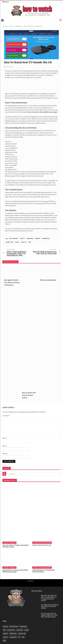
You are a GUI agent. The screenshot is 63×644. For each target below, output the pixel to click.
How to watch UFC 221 (42, 545)
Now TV (22, 238)
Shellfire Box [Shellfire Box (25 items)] (13, 634)
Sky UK (17, 242)
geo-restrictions (24, 106)
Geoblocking (9, 67)
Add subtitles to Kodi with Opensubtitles (43, 571)
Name (5, 438)
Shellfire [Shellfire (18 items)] (5, 634)
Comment (6, 416)
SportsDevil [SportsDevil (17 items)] (13, 637)
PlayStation (30, 238)
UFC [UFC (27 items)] (19, 637)
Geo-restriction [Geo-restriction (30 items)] (14, 626)
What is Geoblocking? (48, 280)
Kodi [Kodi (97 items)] (4, 630)
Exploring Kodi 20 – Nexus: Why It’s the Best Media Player (49, 615)
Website (5, 454)
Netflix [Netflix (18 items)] (27, 630)
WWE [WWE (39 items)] (4, 641)
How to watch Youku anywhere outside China (16, 546)
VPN (30, 242)
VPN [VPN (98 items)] (23, 637)
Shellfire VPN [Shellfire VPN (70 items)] (22, 634)
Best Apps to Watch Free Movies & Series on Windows (12, 283)
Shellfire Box (39, 213)
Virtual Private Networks (42, 543)
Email (5, 446)
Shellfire (38, 238)
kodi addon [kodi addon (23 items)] (20, 630)
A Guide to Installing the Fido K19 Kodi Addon (50, 606)
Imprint (31, 581)
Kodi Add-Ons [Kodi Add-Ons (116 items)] (11, 630)
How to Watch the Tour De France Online (29, 395)
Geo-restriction (14, 238)
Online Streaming (9, 543)
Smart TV (24, 242)
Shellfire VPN (9, 242)
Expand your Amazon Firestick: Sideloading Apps (15, 571)
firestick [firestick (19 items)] (5, 626)
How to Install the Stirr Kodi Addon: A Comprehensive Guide (49, 598)
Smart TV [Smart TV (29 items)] (6, 637)
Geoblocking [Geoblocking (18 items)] (23, 626)
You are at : (5, 26)
